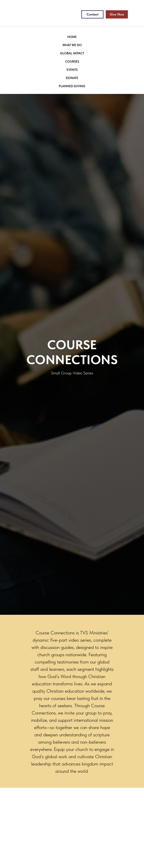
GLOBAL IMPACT (72, 53)
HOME (72, 37)
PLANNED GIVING (72, 86)
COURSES (72, 61)
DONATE (72, 78)
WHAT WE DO (72, 45)
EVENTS (72, 70)
